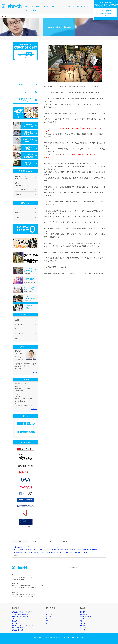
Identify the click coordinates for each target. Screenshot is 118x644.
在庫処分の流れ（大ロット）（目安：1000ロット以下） (22, 177)
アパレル (48, 612)
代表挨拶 (82, 623)
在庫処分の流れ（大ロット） (20, 614)
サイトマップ (84, 628)
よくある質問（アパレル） (19, 628)
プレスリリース (19, 324)
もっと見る (34, 372)
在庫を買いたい (19, 213)
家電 (47, 621)
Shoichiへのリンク (85, 619)
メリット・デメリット (21, 189)
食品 (47, 623)
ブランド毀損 (67, 6)
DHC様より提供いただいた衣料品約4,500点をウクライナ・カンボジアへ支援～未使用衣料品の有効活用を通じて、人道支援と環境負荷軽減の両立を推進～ (56, 550)
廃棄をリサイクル (42, 6)
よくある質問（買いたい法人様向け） (23, 625)
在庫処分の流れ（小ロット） (20, 616)
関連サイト (18, 338)
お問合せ (82, 630)
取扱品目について (19, 194)
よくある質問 (18, 217)
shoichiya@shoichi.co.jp (25, 406)
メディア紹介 (85, 6)
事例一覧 (14, 623)
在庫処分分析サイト (18, 630)
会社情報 (17, 320)
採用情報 (82, 625)
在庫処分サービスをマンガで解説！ (22, 612)
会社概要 (33, 10)
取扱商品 (76, 6)
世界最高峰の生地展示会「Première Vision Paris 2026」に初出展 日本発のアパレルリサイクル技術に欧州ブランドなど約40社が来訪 (51, 552)
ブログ (16, 329)
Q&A (27, 10)
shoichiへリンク (19, 333)
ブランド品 (49, 614)
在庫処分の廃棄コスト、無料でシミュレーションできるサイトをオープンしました (37, 547)
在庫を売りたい (55, 6)
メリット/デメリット (18, 619)
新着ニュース (84, 614)
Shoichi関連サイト (85, 616)
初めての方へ (30, 6)
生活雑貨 (48, 616)
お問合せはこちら (19, 208)
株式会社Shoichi (73, 567)
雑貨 (47, 619)
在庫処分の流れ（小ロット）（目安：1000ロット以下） (22, 184)
